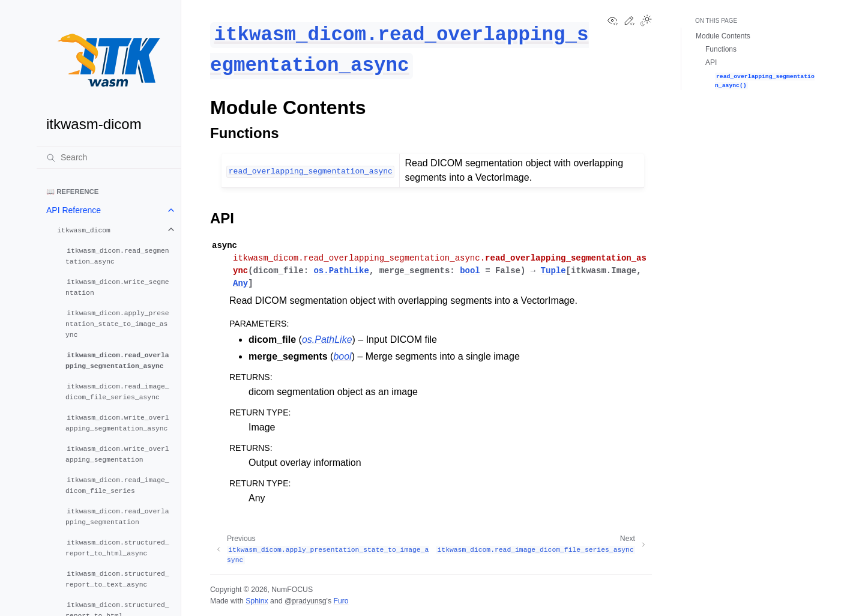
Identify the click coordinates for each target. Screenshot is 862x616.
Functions (721, 49)
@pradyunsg (306, 601)
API (711, 62)
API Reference (74, 210)
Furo (341, 601)
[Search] (109, 157)
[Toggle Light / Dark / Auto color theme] (646, 22)
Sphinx (257, 601)
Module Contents (723, 36)
